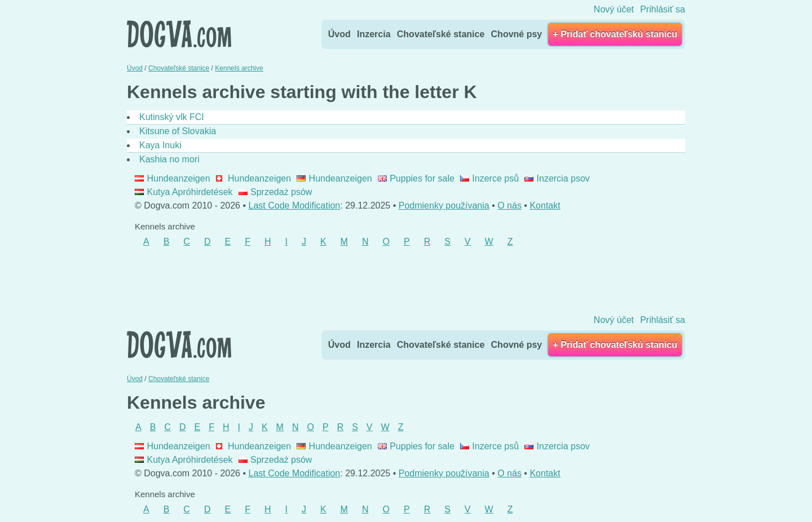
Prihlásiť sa (663, 9)
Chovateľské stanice (441, 34)
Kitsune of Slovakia (178, 131)
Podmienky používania (444, 205)
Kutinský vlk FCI (172, 117)
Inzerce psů (489, 178)
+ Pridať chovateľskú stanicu (615, 34)
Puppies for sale (416, 178)
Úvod (339, 34)
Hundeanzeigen (173, 178)
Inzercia (374, 34)
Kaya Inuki (160, 145)
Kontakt (545, 205)
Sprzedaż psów (275, 192)
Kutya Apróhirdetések (184, 192)
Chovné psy (517, 34)
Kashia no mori (169, 159)
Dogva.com (179, 34)
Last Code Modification (295, 205)
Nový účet (614, 9)
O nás (509, 205)
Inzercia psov (557, 178)
